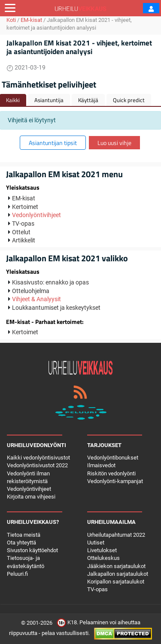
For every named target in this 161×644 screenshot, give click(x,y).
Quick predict (129, 100)
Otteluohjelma (31, 291)
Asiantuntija (49, 100)
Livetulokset (102, 550)
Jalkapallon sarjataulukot (118, 574)
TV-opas (23, 224)
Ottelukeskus (103, 558)
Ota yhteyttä (21, 543)
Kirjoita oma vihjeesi (31, 497)
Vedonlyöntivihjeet (36, 215)
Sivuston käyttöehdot (32, 550)
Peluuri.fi (17, 574)
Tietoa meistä (24, 535)
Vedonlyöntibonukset (113, 458)
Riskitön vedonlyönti (111, 473)
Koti (11, 20)
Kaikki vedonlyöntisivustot (38, 458)
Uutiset (96, 543)
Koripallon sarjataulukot (116, 582)
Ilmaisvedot (101, 465)
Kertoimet (25, 207)
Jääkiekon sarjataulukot (116, 566)
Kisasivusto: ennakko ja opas (50, 282)
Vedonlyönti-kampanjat (115, 481)
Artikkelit (24, 240)
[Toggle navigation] (10, 8)
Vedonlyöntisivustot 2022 (37, 465)
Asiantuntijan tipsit (53, 143)
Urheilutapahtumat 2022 (116, 535)
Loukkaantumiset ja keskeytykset (56, 308)
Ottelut (21, 232)
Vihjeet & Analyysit (36, 299)
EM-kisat (31, 20)
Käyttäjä (88, 100)
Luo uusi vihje (114, 143)
